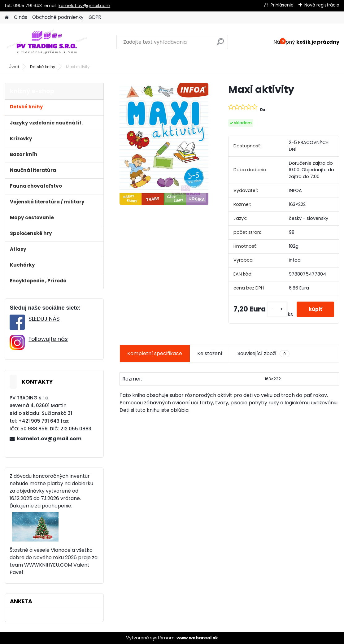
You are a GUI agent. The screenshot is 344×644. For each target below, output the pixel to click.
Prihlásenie (282, 5)
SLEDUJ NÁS (44, 319)
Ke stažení (210, 353)
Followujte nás (48, 339)
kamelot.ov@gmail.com (84, 6)
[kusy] (276, 309)
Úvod (14, 67)
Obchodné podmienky (58, 17)
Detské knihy (43, 67)
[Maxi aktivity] (164, 144)
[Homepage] (7, 17)
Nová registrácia (322, 5)
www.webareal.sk (197, 638)
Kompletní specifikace (155, 353)
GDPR (95, 17)
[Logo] (47, 42)
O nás (21, 17)
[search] (220, 44)
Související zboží (263, 354)
